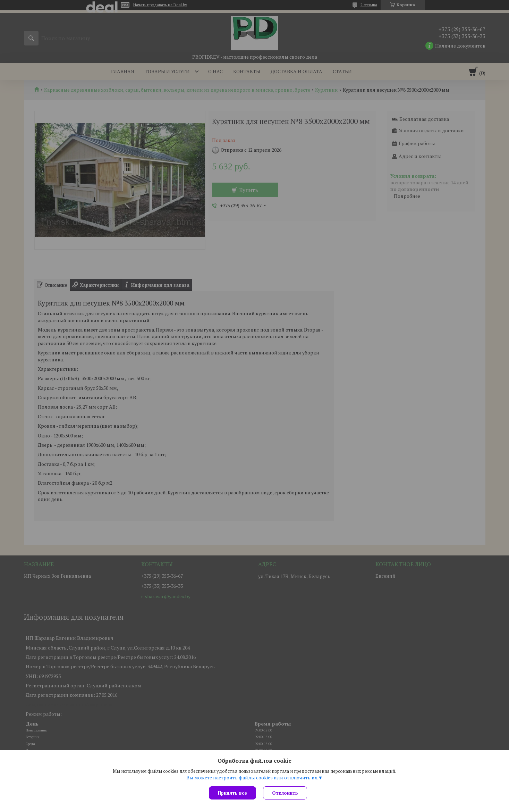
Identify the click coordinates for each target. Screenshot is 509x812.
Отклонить (285, 793)
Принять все (232, 793)
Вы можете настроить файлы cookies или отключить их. (252, 778)
